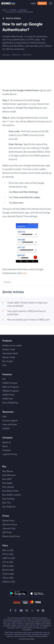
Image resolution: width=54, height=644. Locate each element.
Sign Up (42, 3)
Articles (6, 428)
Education (6, 55)
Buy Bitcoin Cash (10, 491)
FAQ (4, 417)
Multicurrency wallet (12, 346)
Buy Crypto (8, 361)
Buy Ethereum (9, 475)
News (5, 446)
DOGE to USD (9, 582)
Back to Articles (12, 18)
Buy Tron (7, 503)
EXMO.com (16, 55)
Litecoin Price (9, 529)
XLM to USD (8, 574)
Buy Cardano (9, 499)
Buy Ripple (7, 483)
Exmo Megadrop (10, 403)
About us (7, 442)
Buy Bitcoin (8, 471)
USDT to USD (9, 558)
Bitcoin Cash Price (11, 536)
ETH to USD (8, 554)
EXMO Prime (8, 395)
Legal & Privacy (10, 454)
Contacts (7, 450)
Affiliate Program (10, 391)
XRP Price (7, 532)
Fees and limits (10, 425)
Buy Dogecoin (9, 507)
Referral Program (11, 387)
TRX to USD (8, 578)
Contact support (10, 421)
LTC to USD (8, 562)
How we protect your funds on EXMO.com (28, 320)
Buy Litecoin (8, 487)
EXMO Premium (10, 383)
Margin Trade (9, 357)
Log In (33, 3)
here (24, 273)
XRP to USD (8, 566)
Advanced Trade (10, 353)
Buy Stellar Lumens (12, 495)
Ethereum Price (10, 525)
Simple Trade (9, 349)
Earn (5, 365)
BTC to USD (8, 550)
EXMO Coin (8, 399)
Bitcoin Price (8, 521)
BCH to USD (8, 570)
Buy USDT (7, 479)
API (4, 379)
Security (7, 282)
